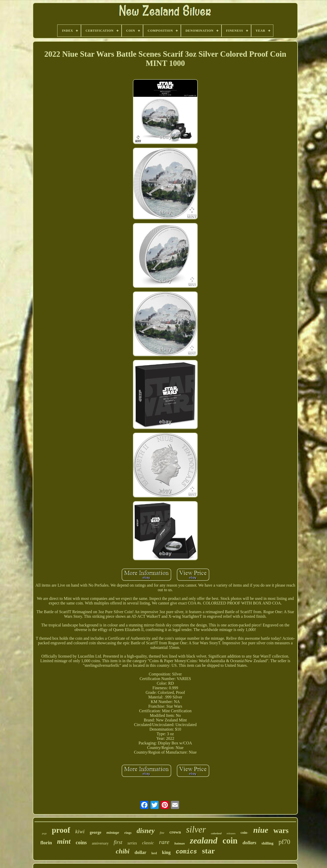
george (95, 832)
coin (230, 841)
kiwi (80, 831)
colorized (216, 833)
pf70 (284, 842)
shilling (268, 843)
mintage (113, 833)
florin (46, 843)
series (132, 843)
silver (196, 830)
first (118, 842)
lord (154, 853)
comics (186, 852)
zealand (204, 841)
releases (231, 833)
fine (162, 833)
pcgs (44, 833)
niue (261, 830)
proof (61, 830)
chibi (122, 851)
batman (180, 843)
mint (64, 841)
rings (128, 833)
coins (81, 842)
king (166, 852)
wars (281, 830)
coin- (244, 833)
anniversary (100, 843)
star (208, 851)
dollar (141, 852)
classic (148, 843)
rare (164, 842)
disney (146, 831)
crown (175, 832)
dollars (250, 843)
